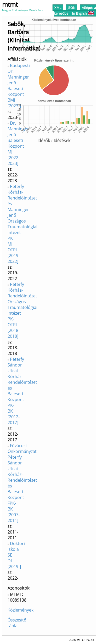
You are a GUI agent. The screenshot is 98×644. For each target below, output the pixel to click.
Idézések (62, 141)
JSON (72, 8)
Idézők (44, 141)
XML (58, 8)
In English (83, 13)
